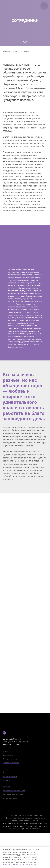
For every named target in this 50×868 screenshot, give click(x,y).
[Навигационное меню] (44, 6)
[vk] (4, 733)
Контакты (6, 781)
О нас (15, 51)
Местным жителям (10, 777)
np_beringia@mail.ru (12, 739)
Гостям (5, 769)
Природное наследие (11, 759)
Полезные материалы (11, 773)
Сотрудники (25, 51)
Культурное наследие (11, 763)
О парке (6, 752)
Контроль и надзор (10, 798)
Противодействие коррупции (14, 791)
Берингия (6, 51)
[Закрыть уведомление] (48, 848)
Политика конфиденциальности (15, 795)
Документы (7, 787)
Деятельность (8, 755)
